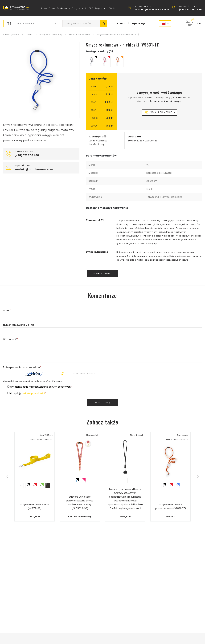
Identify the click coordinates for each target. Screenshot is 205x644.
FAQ (91, 8)
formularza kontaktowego (166, 101)
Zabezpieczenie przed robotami (22, 367)
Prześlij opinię (102, 403)
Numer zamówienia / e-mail (19, 325)
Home (44, 8)
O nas (52, 8)
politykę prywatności (33, 393)
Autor (7, 310)
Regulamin (101, 8)
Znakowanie (64, 8)
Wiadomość (11, 339)
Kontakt (83, 8)
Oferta (112, 8)
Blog (75, 8)
